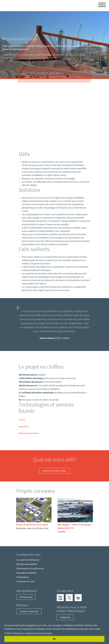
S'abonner (65, 617)
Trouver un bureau (29, 611)
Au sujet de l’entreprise (28, 560)
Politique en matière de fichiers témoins (32, 633)
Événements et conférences (30, 568)
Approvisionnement (29, 433)
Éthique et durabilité (27, 564)
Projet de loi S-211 (26, 581)
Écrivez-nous (26, 597)
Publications (23, 577)
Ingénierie (24, 426)
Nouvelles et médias (26, 573)
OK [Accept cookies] (54, 639)
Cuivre (22, 420)
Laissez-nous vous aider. (54, 471)
